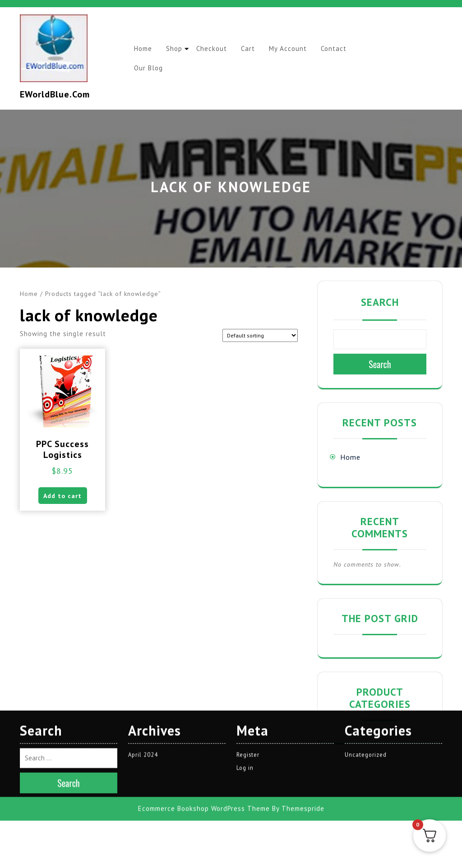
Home (144, 48)
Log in (245, 703)
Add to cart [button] (62, 497)
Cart (254, 48)
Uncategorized (366, 690)
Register (248, 690)
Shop (177, 48)
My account (296, 48)
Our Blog (149, 68)
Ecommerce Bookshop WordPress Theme (204, 744)
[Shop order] (260, 335)
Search (380, 302)
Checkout (216, 48)
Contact (344, 48)
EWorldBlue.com (55, 94)
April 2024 (143, 690)
